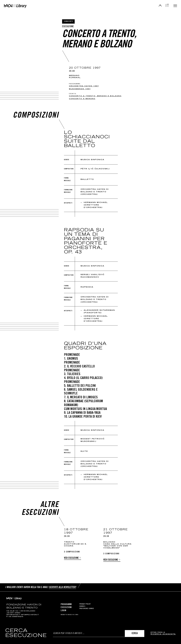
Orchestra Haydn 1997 (84, 86)
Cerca (135, 634)
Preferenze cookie (87, 607)
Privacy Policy (85, 603)
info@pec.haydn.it (30, 614)
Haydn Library (26, 8)
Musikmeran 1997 (80, 89)
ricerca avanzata (163, 634)
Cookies (82, 605)
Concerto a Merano (82, 99)
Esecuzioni (66, 606)
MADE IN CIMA (73, 614)
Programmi (66, 603)
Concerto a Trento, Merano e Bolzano (95, 96)
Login (157, 7)
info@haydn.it (13, 614)
